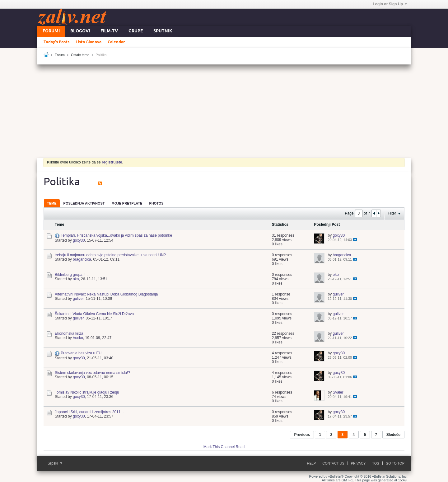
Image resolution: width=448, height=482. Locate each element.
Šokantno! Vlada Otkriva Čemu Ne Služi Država (94, 314)
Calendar (116, 42)
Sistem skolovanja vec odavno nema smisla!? (92, 373)
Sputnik (163, 31)
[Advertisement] (224, 111)
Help (312, 463)
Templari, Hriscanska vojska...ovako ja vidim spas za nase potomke (116, 235)
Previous (302, 435)
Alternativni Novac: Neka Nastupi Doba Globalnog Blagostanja (106, 294)
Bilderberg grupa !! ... (72, 275)
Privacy (358, 463)
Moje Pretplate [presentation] (127, 203)
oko (76, 279)
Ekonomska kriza (69, 333)
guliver (78, 299)
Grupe (136, 31)
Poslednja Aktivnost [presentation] (84, 203)
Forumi (51, 31)
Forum (60, 55)
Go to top (395, 463)
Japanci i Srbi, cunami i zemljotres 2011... (89, 412)
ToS (376, 463)
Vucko (78, 338)
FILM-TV (109, 31)
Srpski (55, 463)
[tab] (52, 203)
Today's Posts (56, 42)
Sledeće (393, 435)
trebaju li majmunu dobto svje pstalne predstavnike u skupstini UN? (110, 255)
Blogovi (80, 31)
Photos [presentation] (156, 203)
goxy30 (79, 240)
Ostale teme (80, 55)
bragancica (82, 259)
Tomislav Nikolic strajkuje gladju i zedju (87, 392)
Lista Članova (89, 42)
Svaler (338, 392)
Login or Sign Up (390, 4)
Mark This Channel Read (224, 447)
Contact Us (333, 463)
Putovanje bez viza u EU (81, 353)
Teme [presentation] (52, 203)
